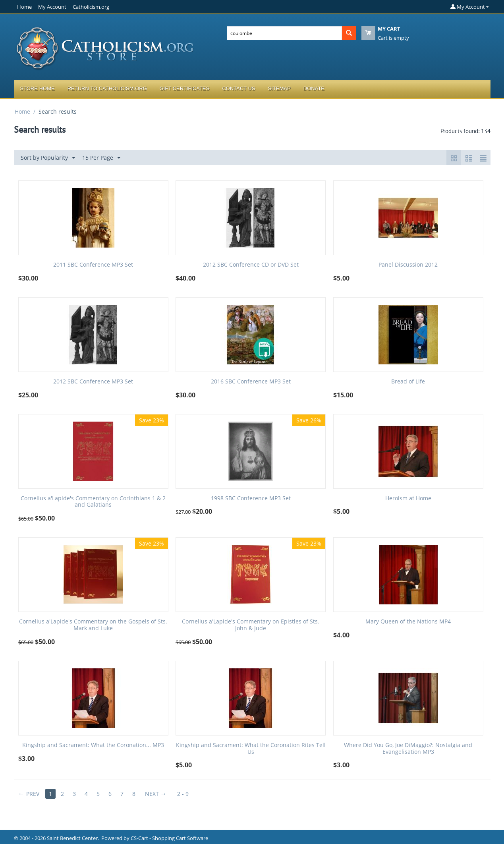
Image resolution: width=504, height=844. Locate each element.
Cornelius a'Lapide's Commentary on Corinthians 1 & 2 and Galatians (93, 502)
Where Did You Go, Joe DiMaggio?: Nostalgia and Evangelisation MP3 (408, 749)
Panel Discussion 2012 (408, 265)
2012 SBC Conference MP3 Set (93, 382)
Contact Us (238, 88)
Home (24, 7)
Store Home (38, 88)
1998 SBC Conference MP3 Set (251, 498)
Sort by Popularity (48, 158)
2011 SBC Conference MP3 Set (93, 265)
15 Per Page (101, 158)
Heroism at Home (408, 498)
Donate (314, 88)
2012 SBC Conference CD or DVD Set (251, 265)
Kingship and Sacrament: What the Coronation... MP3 (93, 745)
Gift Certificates (185, 88)
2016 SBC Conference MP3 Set (251, 382)
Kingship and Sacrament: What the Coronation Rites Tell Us (251, 749)
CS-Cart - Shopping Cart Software (169, 838)
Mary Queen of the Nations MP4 (408, 622)
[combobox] (284, 33)
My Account (52, 7)
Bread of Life (408, 382)
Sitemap (279, 88)
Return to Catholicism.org (107, 88)
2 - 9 (183, 794)
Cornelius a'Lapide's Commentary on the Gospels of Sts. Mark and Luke (93, 625)
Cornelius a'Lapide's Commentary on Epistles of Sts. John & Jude (251, 625)
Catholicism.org (91, 7)
